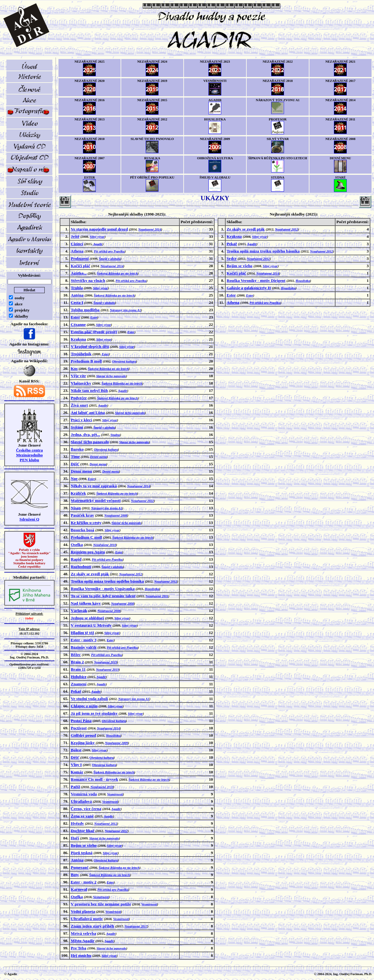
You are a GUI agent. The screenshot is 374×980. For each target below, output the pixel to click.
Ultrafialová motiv (87, 919)
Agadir (98, 244)
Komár (77, 772)
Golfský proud (83, 735)
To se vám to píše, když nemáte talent (103, 596)
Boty (75, 875)
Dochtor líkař (82, 831)
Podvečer (79, 398)
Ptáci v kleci (81, 420)
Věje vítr (78, 376)
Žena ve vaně (82, 816)
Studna (115, 435)
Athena (77, 251)
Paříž (75, 787)
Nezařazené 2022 (142, 501)
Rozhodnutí (81, 567)
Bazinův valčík (84, 647)
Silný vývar (97, 237)
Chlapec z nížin (84, 706)
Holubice (79, 677)
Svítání (77, 427)
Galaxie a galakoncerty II (249, 288)
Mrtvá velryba (83, 933)
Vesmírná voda (84, 794)
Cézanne (78, 324)
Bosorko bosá (82, 530)
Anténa (77, 295)
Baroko (77, 449)
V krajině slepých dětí (90, 346)
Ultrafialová (81, 801)
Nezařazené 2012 (131, 574)
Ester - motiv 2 (84, 882)
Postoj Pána (81, 721)
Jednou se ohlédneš (87, 618)
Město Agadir (82, 941)
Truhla (77, 288)
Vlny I (76, 765)
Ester (75, 317)
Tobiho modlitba (85, 310)
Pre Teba (78, 948)
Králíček (78, 493)
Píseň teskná (82, 853)
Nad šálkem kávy (86, 603)
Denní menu (98, 457)
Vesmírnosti (115, 794)
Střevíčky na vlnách (88, 280)
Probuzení (80, 258)
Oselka (77, 545)
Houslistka (152, 589)
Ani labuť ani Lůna (88, 413)
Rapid (76, 559)
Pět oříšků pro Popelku (109, 251)
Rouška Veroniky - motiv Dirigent (256, 280)
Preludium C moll (86, 537)
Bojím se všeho (84, 845)
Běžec (76, 655)
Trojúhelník (81, 354)
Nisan (76, 508)
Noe (74, 479)
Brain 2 (77, 662)
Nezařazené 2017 (136, 926)
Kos (74, 368)
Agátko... (79, 273)
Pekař (76, 691)
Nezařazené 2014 (150, 229)
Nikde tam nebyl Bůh (89, 391)
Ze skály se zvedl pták (90, 574)
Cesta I (77, 302)
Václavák (79, 611)
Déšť (75, 464)
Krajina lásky (83, 743)
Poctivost (79, 728)
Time (75, 457)
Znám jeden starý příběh (92, 926)
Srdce (232, 258)
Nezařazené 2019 (105, 662)
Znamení (79, 684)
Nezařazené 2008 (116, 516)
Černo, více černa (86, 809)
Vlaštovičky (81, 383)
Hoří (75, 838)
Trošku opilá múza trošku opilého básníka (107, 581)
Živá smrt (79, 405)
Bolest (76, 750)
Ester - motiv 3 (84, 640)
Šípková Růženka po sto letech (117, 273)
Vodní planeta (83, 911)
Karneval (79, 889)
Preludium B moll (86, 361)
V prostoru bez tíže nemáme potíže (101, 904)
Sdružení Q (30, 519)
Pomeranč (80, 867)
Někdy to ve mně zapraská (94, 486)
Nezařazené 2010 (105, 545)
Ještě (75, 236)
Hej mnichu (81, 955)
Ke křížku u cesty (86, 523)
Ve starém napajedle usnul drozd (99, 229)
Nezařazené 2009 (116, 743)
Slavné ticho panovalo (111, 376)
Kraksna (78, 339)
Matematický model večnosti (96, 501)
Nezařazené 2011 (157, 596)
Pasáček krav (82, 515)
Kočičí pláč (80, 266)
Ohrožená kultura (124, 361)
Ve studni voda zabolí (89, 699)
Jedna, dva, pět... (85, 435)
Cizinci (77, 244)
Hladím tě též (82, 633)
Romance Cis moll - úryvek (94, 779)
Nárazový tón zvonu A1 (125, 310)
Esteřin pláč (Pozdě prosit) (94, 332)
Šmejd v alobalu (110, 259)
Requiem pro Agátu (88, 552)
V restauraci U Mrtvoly (91, 625)
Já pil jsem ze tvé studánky (94, 713)
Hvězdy (77, 823)
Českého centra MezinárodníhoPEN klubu (29, 455)
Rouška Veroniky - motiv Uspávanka (103, 589)
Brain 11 (78, 669)
